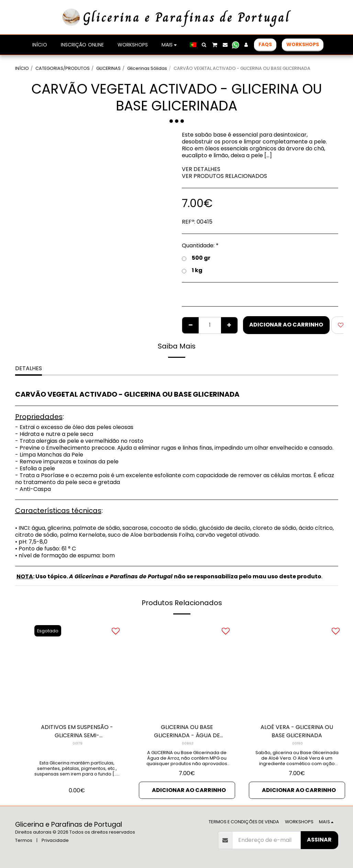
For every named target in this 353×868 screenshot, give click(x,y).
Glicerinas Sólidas (147, 68)
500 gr (196, 258)
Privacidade (55, 840)
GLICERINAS (108, 68)
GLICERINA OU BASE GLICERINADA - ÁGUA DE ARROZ (187, 731)
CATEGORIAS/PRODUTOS (63, 68)
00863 (188, 743)
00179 (78, 743)
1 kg (192, 270)
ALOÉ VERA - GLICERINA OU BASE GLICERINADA (297, 731)
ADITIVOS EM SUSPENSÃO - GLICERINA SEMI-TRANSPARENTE (77, 731)
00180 (297, 743)
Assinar (319, 840)
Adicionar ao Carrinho (286, 325)
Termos (24, 840)
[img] (77, 669)
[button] (204, 45)
